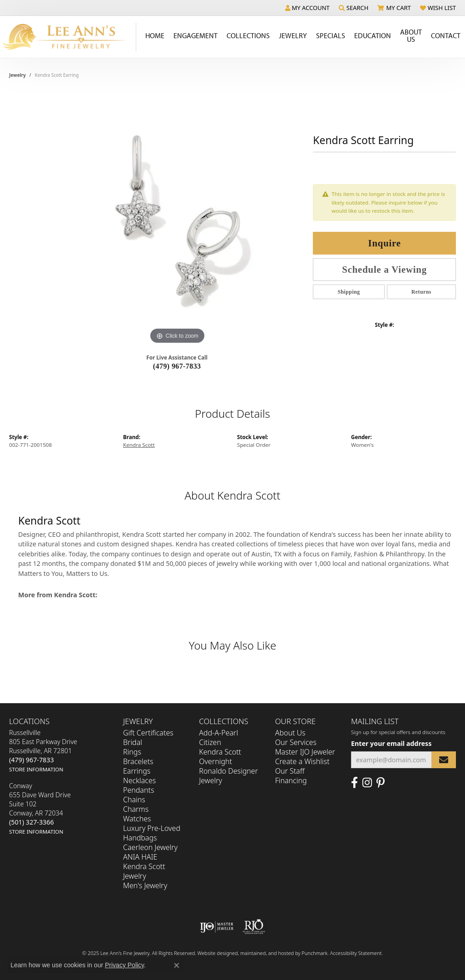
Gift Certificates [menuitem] (148, 733)
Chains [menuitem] (134, 800)
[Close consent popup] (177, 965)
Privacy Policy (124, 965)
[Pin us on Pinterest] (381, 783)
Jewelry (293, 35)
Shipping (349, 292)
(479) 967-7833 (177, 366)
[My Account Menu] (307, 8)
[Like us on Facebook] (354, 783)
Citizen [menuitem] (210, 742)
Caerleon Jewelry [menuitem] (150, 847)
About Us (411, 35)
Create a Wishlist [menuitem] (302, 761)
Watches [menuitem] (137, 819)
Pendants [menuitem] (139, 790)
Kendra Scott (139, 445)
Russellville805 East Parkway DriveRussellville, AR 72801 (43, 751)
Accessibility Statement (356, 953)
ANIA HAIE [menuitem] (140, 857)
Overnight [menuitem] (215, 761)
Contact (446, 35)
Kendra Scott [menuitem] (220, 752)
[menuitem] (217, 927)
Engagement (195, 35)
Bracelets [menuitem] (138, 761)
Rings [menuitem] (132, 752)
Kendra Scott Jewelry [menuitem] (144, 871)
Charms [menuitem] (136, 809)
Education (373, 35)
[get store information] (36, 769)
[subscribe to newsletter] (444, 760)
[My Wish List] (438, 8)
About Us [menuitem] (290, 733)
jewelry (17, 75)
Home (155, 35)
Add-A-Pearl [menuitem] (218, 733)
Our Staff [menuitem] (290, 771)
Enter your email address (391, 744)
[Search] (354, 8)
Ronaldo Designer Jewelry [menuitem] (228, 776)
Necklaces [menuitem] (139, 780)
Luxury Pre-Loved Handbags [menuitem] (152, 833)
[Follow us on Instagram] (367, 783)
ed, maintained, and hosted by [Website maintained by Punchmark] (267, 953)
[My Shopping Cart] (394, 8)
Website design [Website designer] (215, 953)
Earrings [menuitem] (137, 771)
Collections (248, 35)
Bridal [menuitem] (133, 742)
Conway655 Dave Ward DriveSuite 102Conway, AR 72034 (40, 808)
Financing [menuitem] (291, 780)
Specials (331, 35)
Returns (421, 292)
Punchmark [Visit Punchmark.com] (314, 953)
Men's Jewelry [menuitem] (145, 885)
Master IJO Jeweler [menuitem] (305, 752)
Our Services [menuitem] (296, 742)
